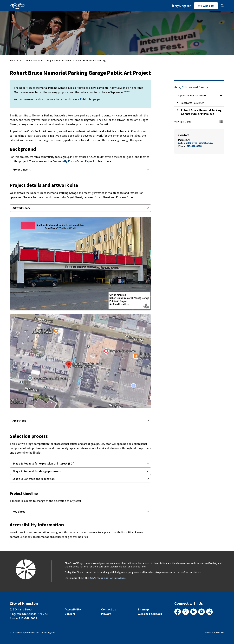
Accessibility (73, 609)
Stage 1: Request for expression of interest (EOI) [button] (43, 463)
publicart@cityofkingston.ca (195, 143)
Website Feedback (150, 614)
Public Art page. (90, 99)
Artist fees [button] (19, 421)
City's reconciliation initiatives (107, 578)
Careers (70, 614)
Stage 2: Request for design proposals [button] (37, 471)
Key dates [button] (19, 512)
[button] (80, 264)
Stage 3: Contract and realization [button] (34, 479)
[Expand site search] (222, 6)
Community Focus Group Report (73, 161)
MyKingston (182, 6)
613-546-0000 (28, 618)
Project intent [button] (22, 169)
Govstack (219, 633)
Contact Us (109, 609)
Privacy (106, 614)
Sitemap (143, 609)
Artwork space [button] (22, 208)
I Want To (206, 6)
